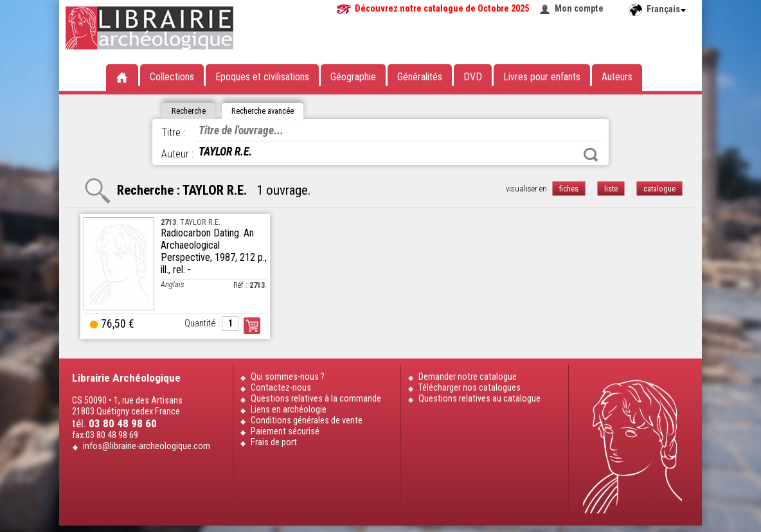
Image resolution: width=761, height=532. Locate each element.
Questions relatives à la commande (316, 399)
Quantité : (202, 324)
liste (611, 189)
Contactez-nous (281, 388)
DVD (473, 77)
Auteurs (617, 77)
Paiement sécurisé (285, 431)
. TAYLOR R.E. (191, 222)
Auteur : (177, 154)
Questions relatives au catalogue (479, 399)
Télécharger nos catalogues (470, 388)
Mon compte (579, 9)
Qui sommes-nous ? (288, 377)
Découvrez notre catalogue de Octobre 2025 (442, 9)
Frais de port (274, 442)
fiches (569, 189)
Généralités (420, 77)
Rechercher (591, 155)
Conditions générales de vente (307, 421)
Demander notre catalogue (468, 377)
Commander (252, 326)
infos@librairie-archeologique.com (147, 446)
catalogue (659, 189)
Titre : (173, 133)
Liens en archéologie (289, 410)
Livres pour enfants (542, 77)
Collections (172, 77)
